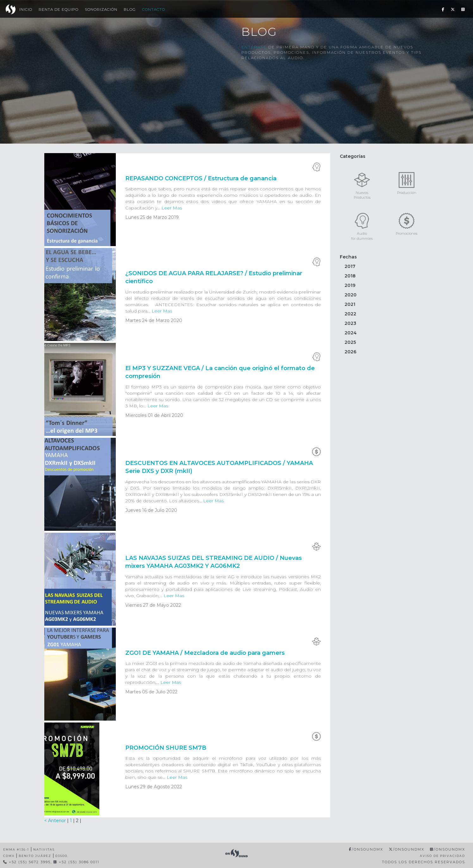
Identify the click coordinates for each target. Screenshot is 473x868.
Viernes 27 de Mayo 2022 (153, 605)
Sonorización (101, 9)
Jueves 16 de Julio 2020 (151, 510)
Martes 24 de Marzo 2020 (154, 320)
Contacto (154, 9)
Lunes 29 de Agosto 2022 (154, 787)
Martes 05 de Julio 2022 (151, 692)
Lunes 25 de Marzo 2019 (152, 217)
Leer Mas (172, 208)
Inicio (26, 9)
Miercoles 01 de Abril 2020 (154, 415)
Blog (130, 9)
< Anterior (56, 821)
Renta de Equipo (59, 9)
